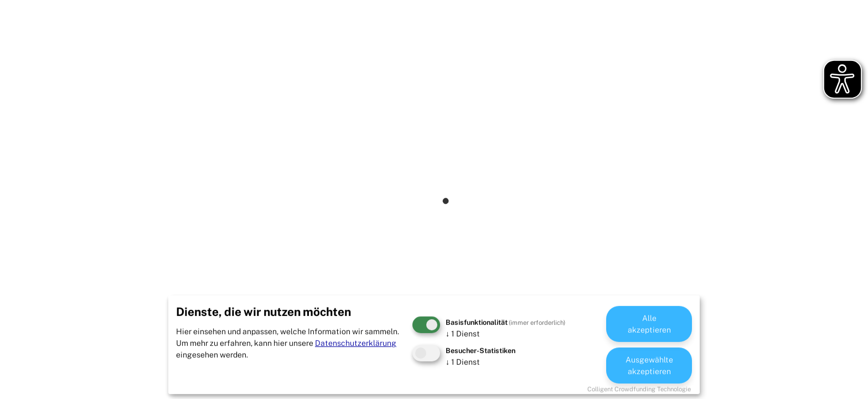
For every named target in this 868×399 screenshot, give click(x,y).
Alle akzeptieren (649, 324)
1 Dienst (463, 334)
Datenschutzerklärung (356, 343)
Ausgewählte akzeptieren (649, 365)
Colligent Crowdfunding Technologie (639, 389)
